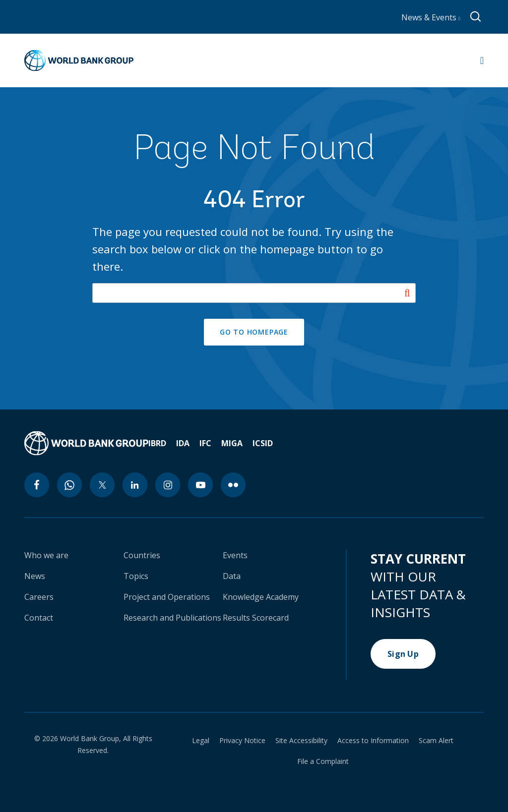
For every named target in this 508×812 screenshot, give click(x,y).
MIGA (232, 443)
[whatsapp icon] (69, 485)
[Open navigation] (482, 60)
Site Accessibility (301, 741)
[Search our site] (254, 293)
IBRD (157, 443)
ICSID (263, 443)
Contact (39, 618)
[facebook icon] (37, 485)
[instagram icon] (168, 485)
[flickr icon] (233, 485)
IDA (183, 443)
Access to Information (373, 741)
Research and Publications (172, 618)
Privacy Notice (242, 741)
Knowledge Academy (261, 597)
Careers (39, 597)
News (35, 576)
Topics (136, 576)
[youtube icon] (200, 485)
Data (232, 576)
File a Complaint (323, 761)
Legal (201, 741)
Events (235, 555)
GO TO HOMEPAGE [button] (254, 332)
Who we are (46, 555)
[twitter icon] (102, 485)
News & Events (431, 17)
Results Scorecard (256, 618)
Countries (142, 555)
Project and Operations (167, 597)
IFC (205, 443)
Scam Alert (436, 741)
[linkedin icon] (135, 485)
